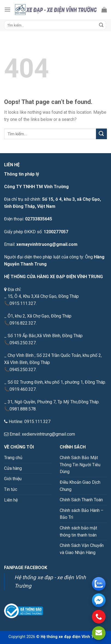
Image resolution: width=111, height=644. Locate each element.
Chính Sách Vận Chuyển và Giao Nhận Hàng (82, 549)
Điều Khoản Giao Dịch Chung (80, 486)
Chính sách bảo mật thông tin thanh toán (78, 531)
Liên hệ (11, 500)
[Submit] (101, 25)
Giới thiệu (13, 479)
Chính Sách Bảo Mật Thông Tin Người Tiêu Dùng (80, 465)
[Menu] (7, 9)
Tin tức (11, 489)
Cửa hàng (13, 468)
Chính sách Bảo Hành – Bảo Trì (82, 514)
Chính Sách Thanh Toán (81, 500)
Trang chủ (13, 458)
